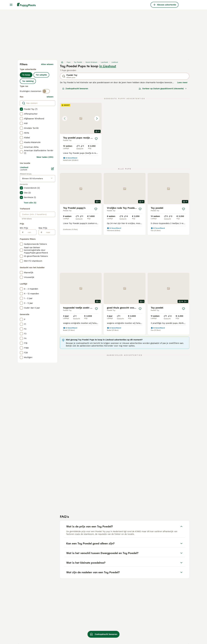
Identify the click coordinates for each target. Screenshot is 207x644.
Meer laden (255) (45, 157)
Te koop (26, 75)
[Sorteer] (163, 89)
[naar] (49, 232)
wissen (50, 97)
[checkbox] (21, 109)
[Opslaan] (96, 139)
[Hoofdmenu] (11, 5)
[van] (30, 232)
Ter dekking (28, 81)
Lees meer (182, 82)
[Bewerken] (53, 169)
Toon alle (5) (30, 203)
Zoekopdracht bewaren (75, 89)
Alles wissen (47, 64)
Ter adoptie (41, 75)
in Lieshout (108, 66)
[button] (81, 118)
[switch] (46, 91)
